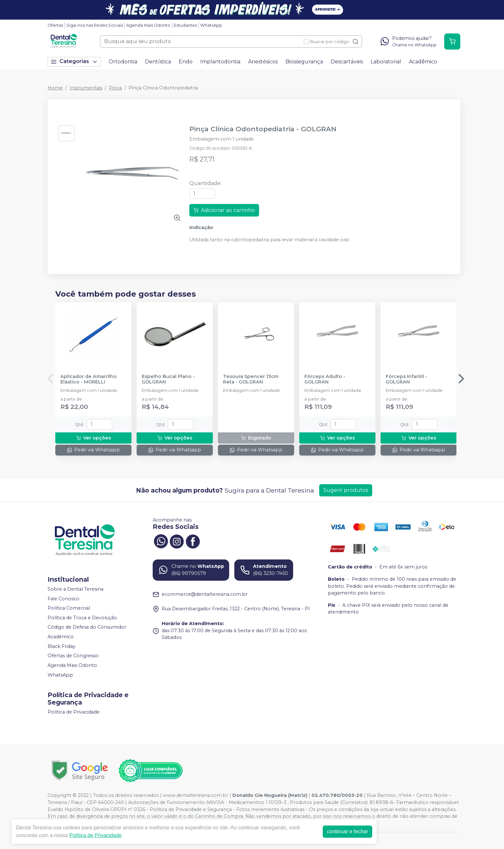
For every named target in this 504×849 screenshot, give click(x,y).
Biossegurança (304, 62)
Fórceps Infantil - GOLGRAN (406, 379)
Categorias (74, 62)
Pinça (115, 88)
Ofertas (55, 25)
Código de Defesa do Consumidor (87, 627)
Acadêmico (423, 62)
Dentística (158, 62)
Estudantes (185, 25)
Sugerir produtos (346, 490)
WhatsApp (211, 25)
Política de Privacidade (74, 712)
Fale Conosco (63, 599)
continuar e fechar (347, 831)
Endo (186, 62)
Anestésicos (263, 62)
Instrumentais (86, 88)
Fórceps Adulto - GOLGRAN (325, 379)
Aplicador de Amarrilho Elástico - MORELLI (89, 379)
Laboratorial (386, 62)
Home (55, 88)
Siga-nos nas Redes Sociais (95, 25)
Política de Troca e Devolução (82, 618)
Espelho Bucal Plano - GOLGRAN (168, 379)
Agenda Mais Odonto (148, 25)
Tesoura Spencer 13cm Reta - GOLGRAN (251, 379)
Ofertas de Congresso (73, 656)
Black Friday (62, 646)
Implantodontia (220, 62)
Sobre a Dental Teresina (76, 589)
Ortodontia (123, 62)
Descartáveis (347, 62)
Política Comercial (69, 608)
